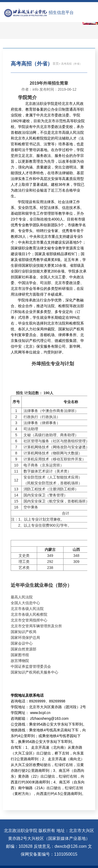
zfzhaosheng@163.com (49, 718)
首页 (56, 64)
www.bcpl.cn (40, 713)
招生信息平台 (61, 12)
